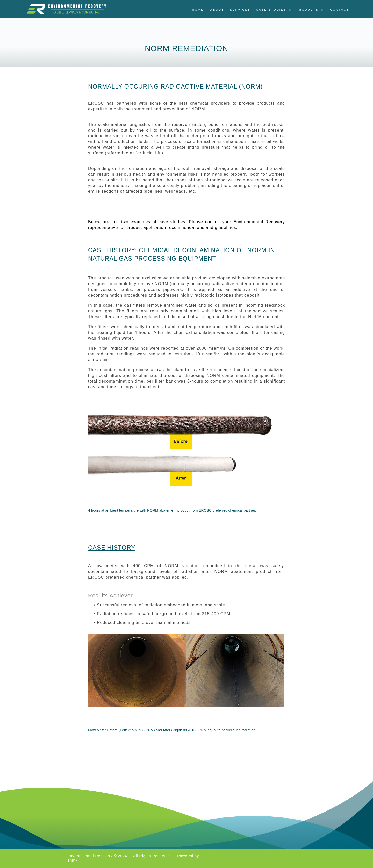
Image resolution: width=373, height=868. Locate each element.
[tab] (340, 11)
